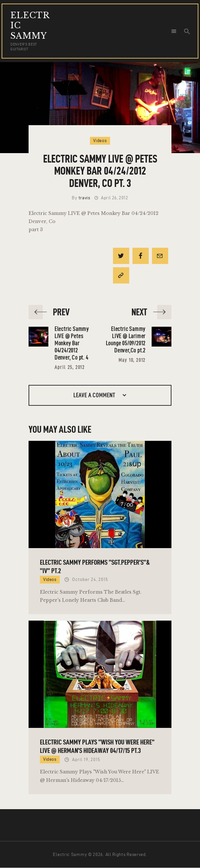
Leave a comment (95, 395)
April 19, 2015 (86, 760)
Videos (100, 141)
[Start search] (187, 32)
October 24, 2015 (90, 579)
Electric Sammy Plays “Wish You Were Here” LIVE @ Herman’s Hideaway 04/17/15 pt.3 (97, 746)
